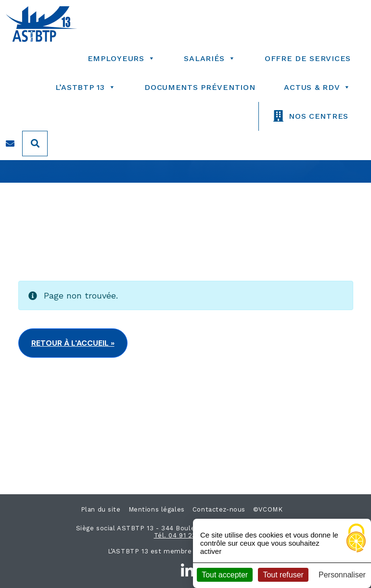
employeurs (122, 58)
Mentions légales (157, 509)
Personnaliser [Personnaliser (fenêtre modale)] (342, 575)
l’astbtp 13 (86, 87)
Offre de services (308, 58)
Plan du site (101, 509)
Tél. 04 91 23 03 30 (186, 535)
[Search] (35, 144)
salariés (210, 58)
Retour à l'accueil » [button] (73, 343)
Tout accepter (225, 575)
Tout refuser (283, 575)
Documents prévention (200, 87)
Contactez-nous (219, 509)
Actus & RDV (317, 87)
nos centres (319, 116)
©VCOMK (268, 509)
